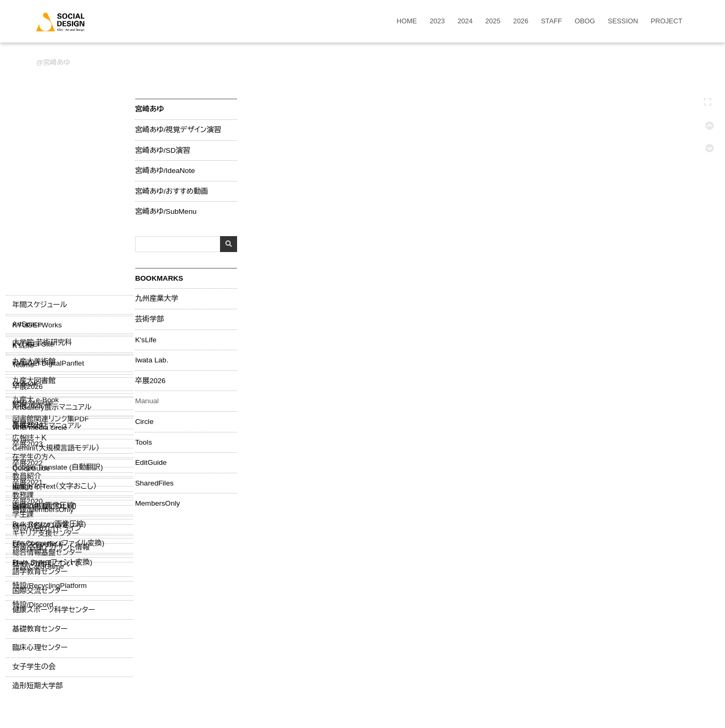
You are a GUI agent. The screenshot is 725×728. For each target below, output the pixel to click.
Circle (143, 421)
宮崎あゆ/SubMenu (164, 211)
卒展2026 (149, 379)
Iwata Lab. (150, 359)
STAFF (552, 21)
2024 (465, 21)
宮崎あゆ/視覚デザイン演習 (177, 129)
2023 (437, 21)
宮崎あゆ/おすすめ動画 (170, 190)
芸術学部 (148, 318)
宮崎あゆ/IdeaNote (164, 170)
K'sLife (144, 339)
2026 (521, 21)
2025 (493, 21)
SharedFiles (153, 482)
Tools (142, 441)
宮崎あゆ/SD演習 (161, 149)
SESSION (623, 21)
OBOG (585, 21)
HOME (407, 21)
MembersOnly (156, 502)
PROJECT (667, 21)
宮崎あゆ (56, 62)
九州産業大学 (155, 298)
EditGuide (150, 462)
